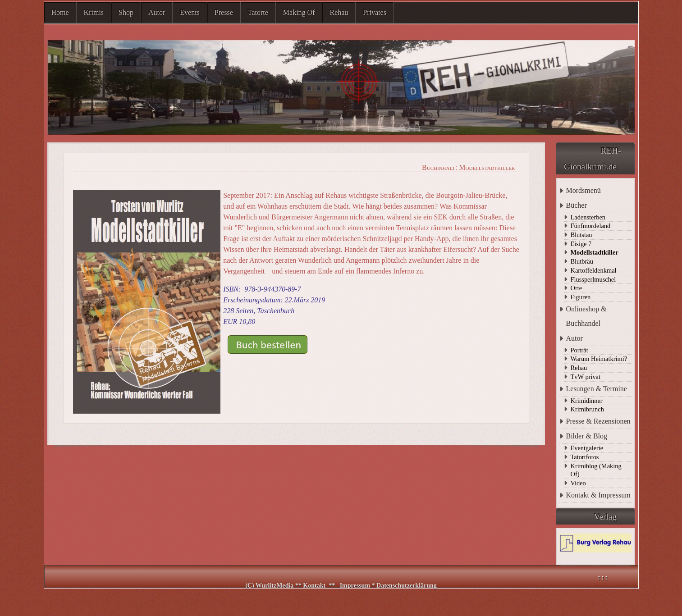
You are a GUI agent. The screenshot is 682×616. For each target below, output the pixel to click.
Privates (375, 12)
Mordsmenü (584, 190)
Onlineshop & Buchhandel (586, 316)
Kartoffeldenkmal (594, 270)
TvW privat (586, 377)
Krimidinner (587, 401)
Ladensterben (588, 217)
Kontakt (314, 586)
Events (190, 12)
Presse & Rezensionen (598, 421)
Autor (157, 12)
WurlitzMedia (275, 586)
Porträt (579, 350)
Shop (126, 12)
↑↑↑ (603, 577)
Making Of (299, 12)
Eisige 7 (581, 244)
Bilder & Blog (587, 436)
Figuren (581, 297)
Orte (577, 288)
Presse (224, 12)
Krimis (94, 12)
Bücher (577, 205)
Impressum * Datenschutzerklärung (388, 586)
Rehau (339, 12)
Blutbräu (582, 261)
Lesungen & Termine (597, 389)
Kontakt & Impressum (598, 495)
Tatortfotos (585, 457)
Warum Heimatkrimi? (599, 359)
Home (60, 12)
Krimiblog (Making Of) (596, 470)
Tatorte (258, 12)
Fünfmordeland (591, 226)
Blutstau (581, 235)
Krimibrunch (587, 409)
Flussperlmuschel (593, 279)
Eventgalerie (587, 448)
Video (578, 483)
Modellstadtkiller (595, 252)
